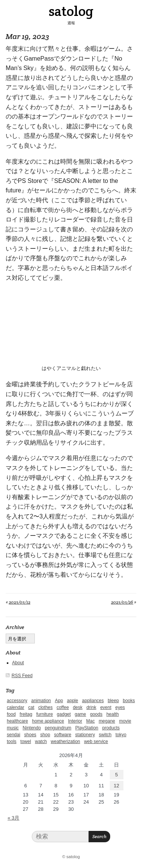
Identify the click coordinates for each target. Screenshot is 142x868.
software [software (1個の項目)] (63, 735)
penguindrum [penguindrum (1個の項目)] (58, 728)
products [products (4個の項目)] (111, 728)
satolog (71, 11)
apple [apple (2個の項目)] (73, 701)
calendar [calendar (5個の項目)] (16, 707)
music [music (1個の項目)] (13, 728)
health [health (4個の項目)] (113, 714)
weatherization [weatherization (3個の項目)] (65, 742)
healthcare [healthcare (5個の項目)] (17, 721)
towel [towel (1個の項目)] (26, 742)
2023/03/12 (20, 602)
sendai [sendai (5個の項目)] (13, 735)
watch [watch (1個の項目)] (41, 742)
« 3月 (13, 818)
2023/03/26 (122, 602)
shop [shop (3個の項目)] (45, 735)
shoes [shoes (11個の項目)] (30, 735)
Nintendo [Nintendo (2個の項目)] (32, 728)
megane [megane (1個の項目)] (107, 721)
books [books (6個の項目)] (129, 701)
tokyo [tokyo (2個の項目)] (121, 735)
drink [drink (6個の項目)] (91, 707)
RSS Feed (22, 676)
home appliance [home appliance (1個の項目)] (48, 721)
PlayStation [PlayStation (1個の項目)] (87, 728)
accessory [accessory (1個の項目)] (17, 701)
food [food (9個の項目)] (11, 714)
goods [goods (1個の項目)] (96, 714)
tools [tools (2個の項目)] (12, 742)
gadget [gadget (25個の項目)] (64, 714)
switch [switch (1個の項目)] (105, 735)
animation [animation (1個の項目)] (41, 701)
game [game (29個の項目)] (80, 714)
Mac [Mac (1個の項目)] (91, 721)
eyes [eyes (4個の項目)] (120, 707)
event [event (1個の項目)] (106, 707)
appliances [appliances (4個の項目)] (93, 701)
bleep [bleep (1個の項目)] (113, 701)
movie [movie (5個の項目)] (125, 721)
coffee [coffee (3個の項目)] (62, 707)
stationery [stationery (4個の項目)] (85, 735)
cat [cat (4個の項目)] (31, 707)
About (18, 663)
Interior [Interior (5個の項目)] (75, 721)
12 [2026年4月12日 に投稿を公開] (116, 786)
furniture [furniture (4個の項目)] (45, 714)
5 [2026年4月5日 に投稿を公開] (116, 775)
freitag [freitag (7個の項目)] (26, 714)
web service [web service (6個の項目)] (96, 742)
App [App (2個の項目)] (59, 701)
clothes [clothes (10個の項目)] (45, 707)
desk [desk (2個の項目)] (77, 707)
